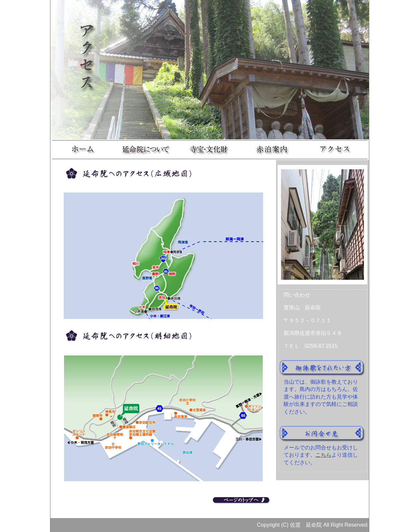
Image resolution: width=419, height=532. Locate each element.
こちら (323, 455)
